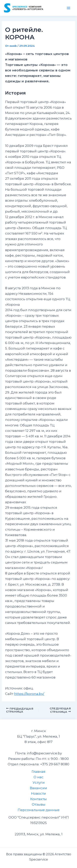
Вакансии (38, 788)
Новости (38, 793)
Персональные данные (39, 810)
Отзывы (39, 804)
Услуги (39, 783)
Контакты (38, 799)
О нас (38, 777)
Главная (38, 772)
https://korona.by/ (29, 694)
